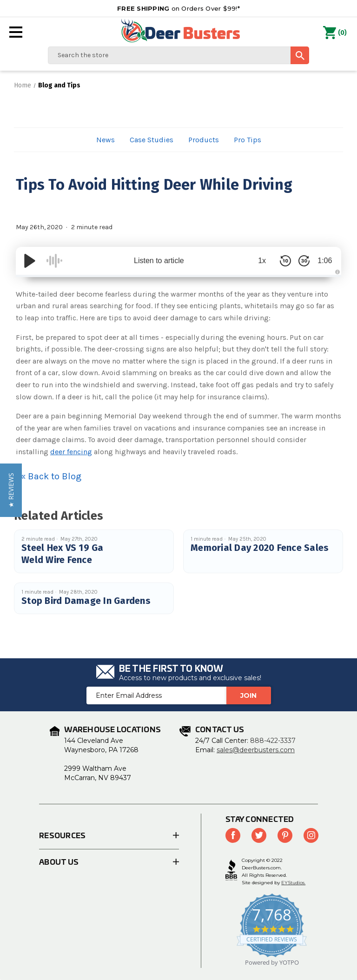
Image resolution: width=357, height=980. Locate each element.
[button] (11, 490)
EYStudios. (293, 883)
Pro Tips (248, 140)
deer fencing (71, 452)
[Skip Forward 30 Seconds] (299, 261)
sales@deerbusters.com (256, 750)
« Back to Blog (51, 476)
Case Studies (152, 140)
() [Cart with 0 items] (335, 33)
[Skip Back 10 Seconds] (281, 261)
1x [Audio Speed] (258, 261)
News (106, 140)
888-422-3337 (273, 741)
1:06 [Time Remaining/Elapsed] (322, 261)
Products (204, 140)
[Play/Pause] (30, 261)
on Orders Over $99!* (178, 8)
